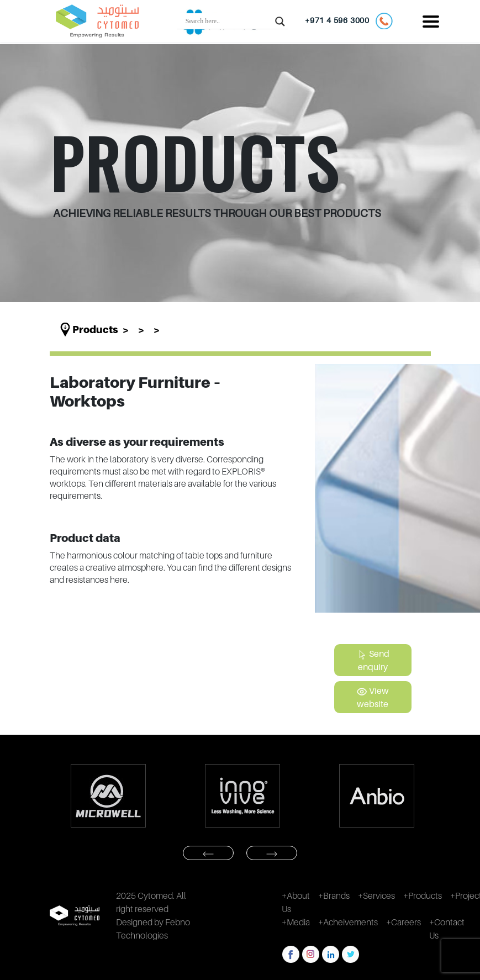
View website (373, 697)
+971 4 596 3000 (349, 21)
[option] (109, 796)
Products (95, 330)
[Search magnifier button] (280, 21)
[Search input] (228, 21)
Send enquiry (373, 660)
